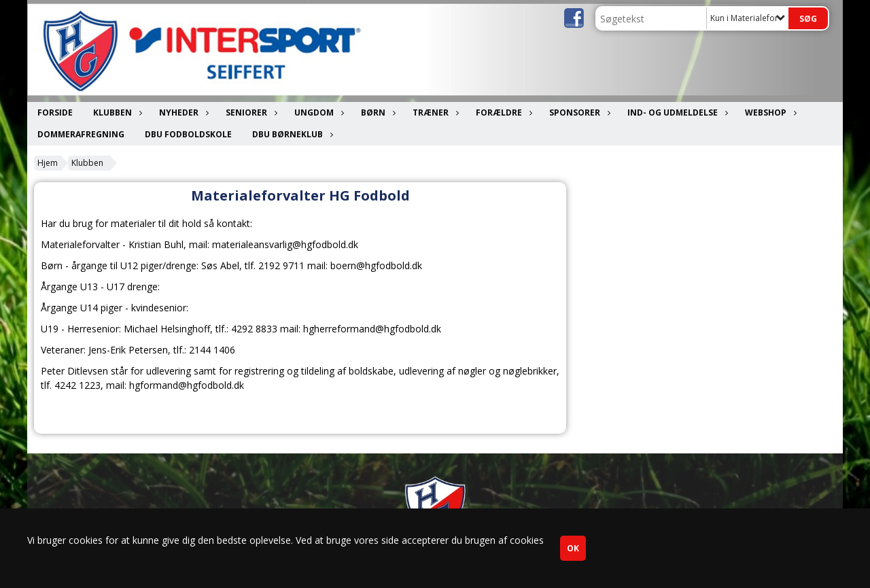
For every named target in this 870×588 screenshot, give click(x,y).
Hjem (48, 163)
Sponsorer (578, 113)
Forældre (502, 113)
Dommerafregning (81, 134)
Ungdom (317, 113)
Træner (434, 113)
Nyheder (182, 113)
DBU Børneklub (291, 134)
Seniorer (250, 113)
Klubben (116, 113)
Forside (55, 113)
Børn (377, 113)
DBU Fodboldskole (188, 134)
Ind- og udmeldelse (676, 113)
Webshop (769, 113)
